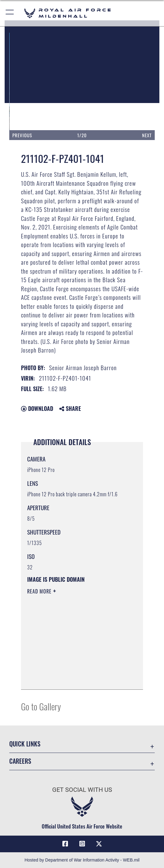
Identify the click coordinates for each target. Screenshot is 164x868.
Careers (20, 761)
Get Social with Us (82, 790)
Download (37, 408)
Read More (40, 591)
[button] (10, 13)
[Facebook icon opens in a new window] (65, 844)
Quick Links (25, 744)
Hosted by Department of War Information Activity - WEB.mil (82, 860)
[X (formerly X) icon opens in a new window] (99, 844)
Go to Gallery (41, 706)
